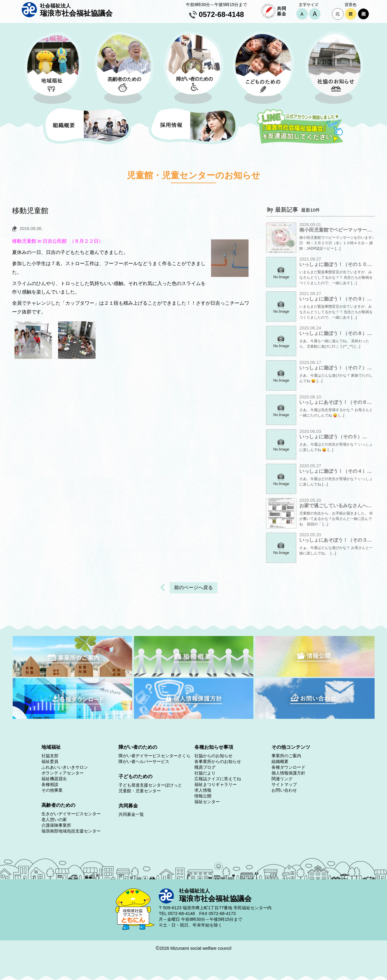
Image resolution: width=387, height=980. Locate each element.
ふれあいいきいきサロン (65, 767)
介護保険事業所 (56, 825)
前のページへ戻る (193, 587)
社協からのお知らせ (213, 756)
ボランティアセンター (63, 773)
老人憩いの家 (54, 819)
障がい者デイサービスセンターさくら (154, 756)
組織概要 (280, 761)
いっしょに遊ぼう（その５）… (333, 437)
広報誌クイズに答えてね (218, 779)
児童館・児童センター (140, 791)
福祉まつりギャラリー (216, 784)
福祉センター (207, 802)
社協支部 (50, 756)
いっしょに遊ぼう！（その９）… (336, 299)
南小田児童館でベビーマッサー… (336, 230)
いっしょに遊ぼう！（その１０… (336, 264)
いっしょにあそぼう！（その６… (336, 402)
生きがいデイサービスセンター (71, 814)
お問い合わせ (284, 790)
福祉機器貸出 (54, 779)
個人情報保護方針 (288, 773)
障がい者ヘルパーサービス (144, 761)
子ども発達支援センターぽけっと (150, 785)
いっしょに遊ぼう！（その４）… (336, 471)
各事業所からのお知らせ (218, 761)
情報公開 (203, 796)
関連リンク (282, 779)
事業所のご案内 (286, 756)
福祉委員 (50, 761)
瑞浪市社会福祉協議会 (76, 10)
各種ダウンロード (288, 767)
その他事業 (52, 790)
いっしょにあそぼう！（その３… (336, 540)
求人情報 (203, 790)
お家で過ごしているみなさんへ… (336, 506)
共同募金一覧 (131, 814)
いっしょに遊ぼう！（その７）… (336, 368)
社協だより (205, 773)
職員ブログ (205, 767)
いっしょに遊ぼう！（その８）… (336, 333)
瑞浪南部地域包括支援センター (71, 831)
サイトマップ (284, 784)
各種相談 (50, 784)
